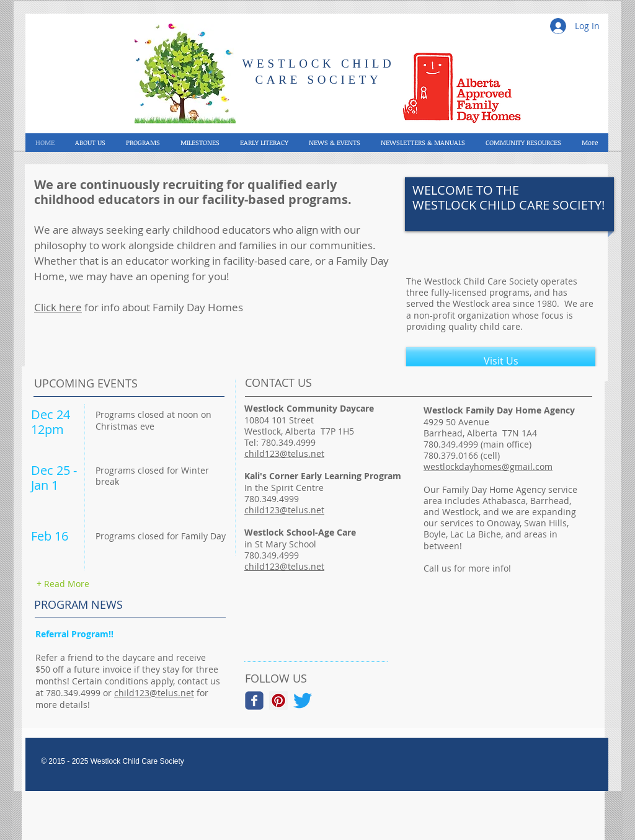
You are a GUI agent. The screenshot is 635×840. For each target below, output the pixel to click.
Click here (58, 307)
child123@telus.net (154, 693)
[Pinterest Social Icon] (278, 701)
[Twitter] (303, 701)
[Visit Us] (501, 361)
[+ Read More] (63, 584)
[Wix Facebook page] (254, 701)
